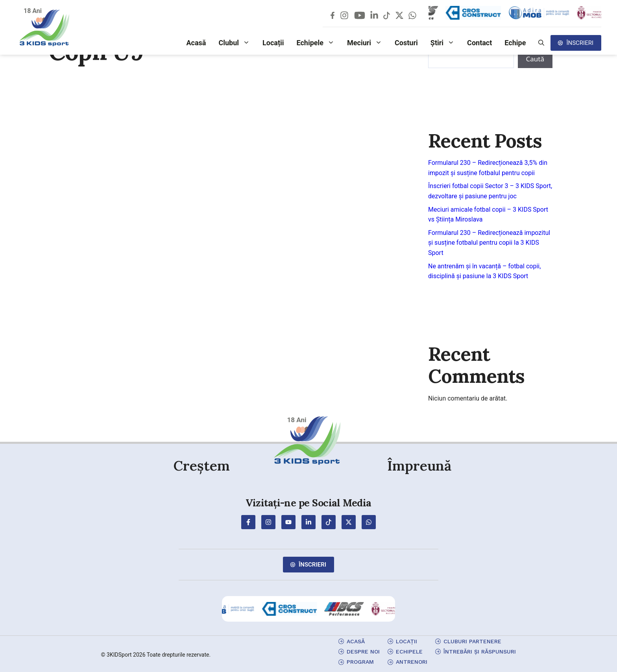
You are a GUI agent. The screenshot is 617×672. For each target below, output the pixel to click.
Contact (479, 43)
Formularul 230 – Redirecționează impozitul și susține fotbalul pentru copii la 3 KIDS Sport (489, 243)
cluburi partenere (472, 641)
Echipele (319, 43)
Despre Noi (363, 652)
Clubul (237, 43)
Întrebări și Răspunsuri (480, 652)
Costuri (406, 43)
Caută (535, 59)
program (360, 662)
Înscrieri (580, 43)
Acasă (196, 43)
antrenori (412, 662)
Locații (273, 43)
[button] (541, 43)
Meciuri (368, 43)
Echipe (515, 43)
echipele (409, 652)
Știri (446, 43)
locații (406, 641)
